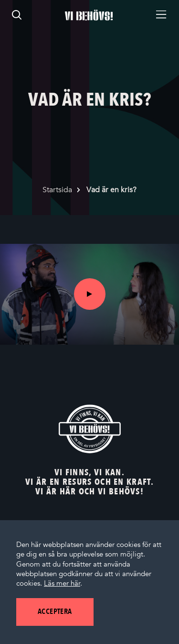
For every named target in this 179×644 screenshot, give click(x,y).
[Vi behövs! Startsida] (90, 429)
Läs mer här (62, 583)
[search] (17, 15)
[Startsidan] (89, 15)
